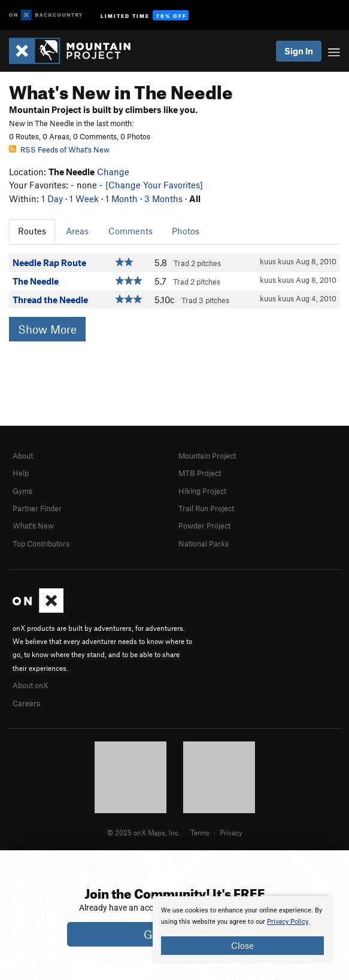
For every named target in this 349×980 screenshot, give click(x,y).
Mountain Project (207, 456)
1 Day (52, 199)
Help (21, 473)
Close (242, 945)
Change (113, 172)
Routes (32, 231)
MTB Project (200, 473)
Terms (200, 832)
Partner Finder (37, 508)
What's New (33, 526)
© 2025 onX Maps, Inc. (144, 832)
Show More (47, 329)
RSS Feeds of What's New (59, 149)
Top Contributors (41, 544)
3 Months (163, 199)
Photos (186, 231)
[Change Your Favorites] (154, 185)
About (23, 456)
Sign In (299, 51)
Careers (26, 703)
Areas (77, 231)
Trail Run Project (206, 508)
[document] (242, 930)
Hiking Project (202, 491)
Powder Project (204, 526)
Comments (131, 231)
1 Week (84, 199)
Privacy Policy (288, 922)
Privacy (231, 832)
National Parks (204, 544)
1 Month (122, 199)
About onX (31, 685)
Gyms (22, 491)
